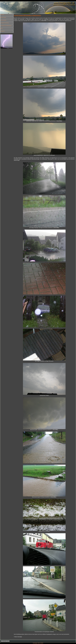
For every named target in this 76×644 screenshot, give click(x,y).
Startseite (2, 15)
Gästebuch (3, 31)
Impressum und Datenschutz (6, 26)
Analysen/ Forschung (5, 23)
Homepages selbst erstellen (38, 643)
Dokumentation (3, 20)
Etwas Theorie (3, 17)
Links (2, 28)
